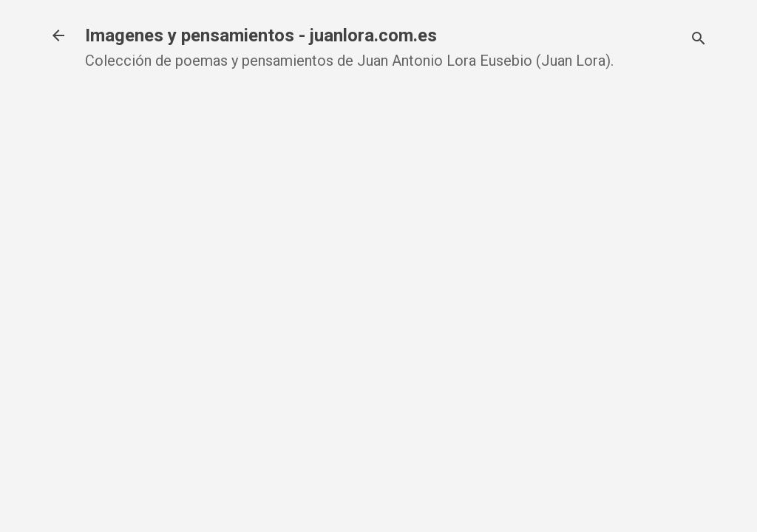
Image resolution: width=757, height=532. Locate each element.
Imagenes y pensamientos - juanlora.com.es (261, 35)
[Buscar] (699, 40)
